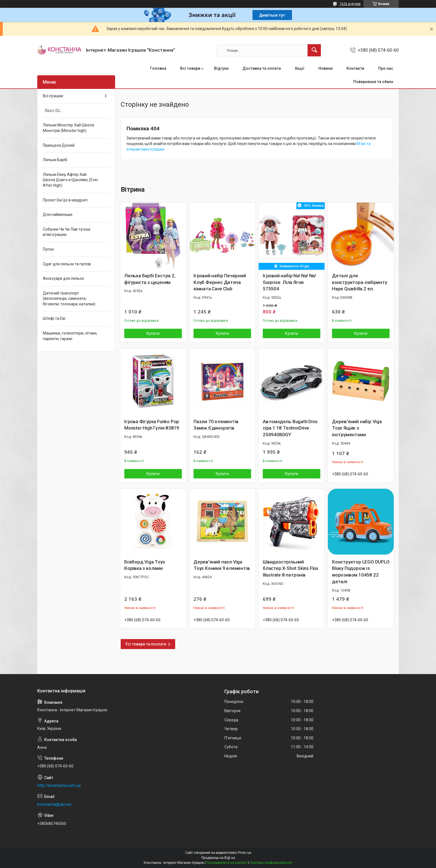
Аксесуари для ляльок (63, 278)
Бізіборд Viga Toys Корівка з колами (145, 565)
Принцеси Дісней (59, 145)
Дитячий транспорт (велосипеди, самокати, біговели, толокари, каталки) (69, 299)
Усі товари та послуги (146, 644)
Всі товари (190, 68)
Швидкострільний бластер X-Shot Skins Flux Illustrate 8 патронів (291, 568)
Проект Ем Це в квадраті (65, 200)
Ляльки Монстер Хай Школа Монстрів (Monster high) (68, 128)
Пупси (48, 249)
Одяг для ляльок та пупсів (67, 264)
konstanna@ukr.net (54, 804)
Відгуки (221, 68)
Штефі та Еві (54, 318)
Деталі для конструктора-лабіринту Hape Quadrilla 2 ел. (360, 282)
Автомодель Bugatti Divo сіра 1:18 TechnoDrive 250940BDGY (290, 428)
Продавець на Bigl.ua (218, 858)
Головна (158, 68)
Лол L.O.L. (52, 111)
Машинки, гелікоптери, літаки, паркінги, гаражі (70, 336)
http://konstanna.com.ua (59, 785)
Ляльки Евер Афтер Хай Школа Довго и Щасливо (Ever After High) (70, 180)
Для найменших (58, 214)
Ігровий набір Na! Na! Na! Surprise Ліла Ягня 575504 (289, 282)
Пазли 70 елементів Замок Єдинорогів (216, 425)
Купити (153, 333)
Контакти (355, 68)
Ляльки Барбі (55, 160)
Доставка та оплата (262, 68)
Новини (325, 68)
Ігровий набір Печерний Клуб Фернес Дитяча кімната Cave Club (220, 282)
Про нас (386, 68)
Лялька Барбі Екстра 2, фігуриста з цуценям (150, 279)
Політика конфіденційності (271, 863)
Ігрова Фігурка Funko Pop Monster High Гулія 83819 (152, 425)
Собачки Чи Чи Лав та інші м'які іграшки (67, 232)
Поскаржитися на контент (227, 863)
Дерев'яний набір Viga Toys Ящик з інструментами (357, 428)
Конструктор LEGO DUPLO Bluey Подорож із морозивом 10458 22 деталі (361, 572)
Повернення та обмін (373, 82)
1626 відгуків (350, 4)
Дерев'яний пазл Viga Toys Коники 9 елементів (222, 565)
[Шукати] (314, 50)
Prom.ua (245, 853)
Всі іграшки (53, 96)
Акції (300, 68)
